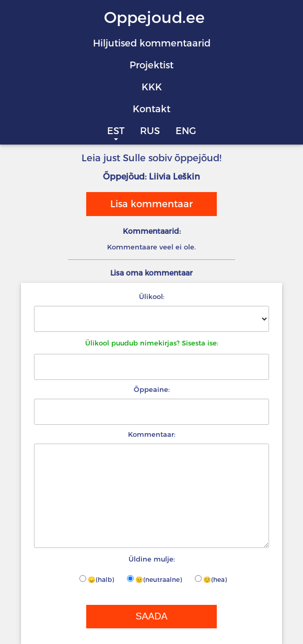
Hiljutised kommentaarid (152, 43)
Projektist (151, 65)
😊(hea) (211, 579)
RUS (150, 131)
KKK (152, 87)
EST (116, 131)
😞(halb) (97, 579)
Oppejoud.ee (154, 17)
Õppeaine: (152, 389)
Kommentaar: (152, 434)
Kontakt (151, 109)
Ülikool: (152, 296)
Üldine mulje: (152, 559)
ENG (186, 131)
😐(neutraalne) (154, 579)
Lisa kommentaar (151, 204)
